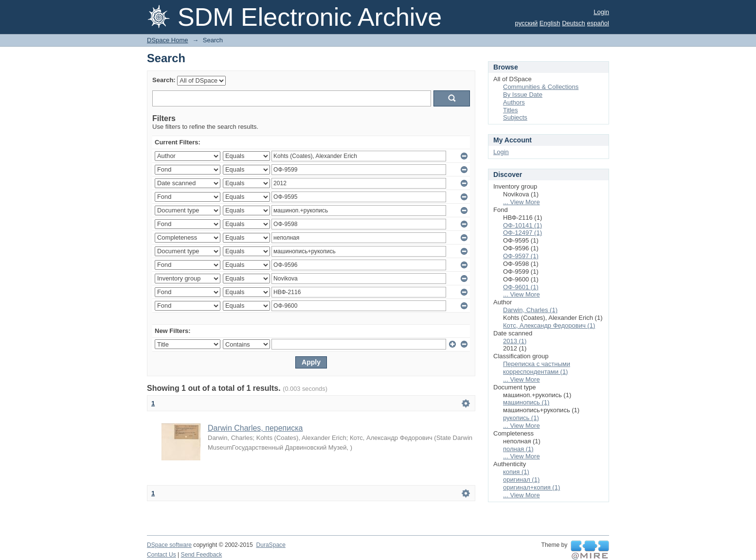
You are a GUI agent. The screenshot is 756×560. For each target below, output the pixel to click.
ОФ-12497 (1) (522, 233)
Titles (511, 110)
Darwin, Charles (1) (530, 310)
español (598, 23)
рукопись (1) (521, 418)
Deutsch (574, 23)
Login (601, 12)
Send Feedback (202, 555)
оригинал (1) (521, 480)
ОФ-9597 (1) (521, 256)
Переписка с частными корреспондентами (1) (537, 368)
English (550, 23)
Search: (164, 80)
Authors (514, 102)
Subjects (515, 117)
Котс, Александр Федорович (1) (549, 325)
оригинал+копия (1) (531, 487)
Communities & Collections (541, 87)
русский (527, 23)
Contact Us (162, 555)
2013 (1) (515, 341)
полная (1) (518, 449)
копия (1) (516, 472)
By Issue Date (523, 95)
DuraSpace (270, 545)
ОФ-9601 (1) (521, 287)
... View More (522, 202)
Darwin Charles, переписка (255, 428)
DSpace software (169, 545)
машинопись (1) (526, 402)
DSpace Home (168, 40)
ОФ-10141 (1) (522, 225)
